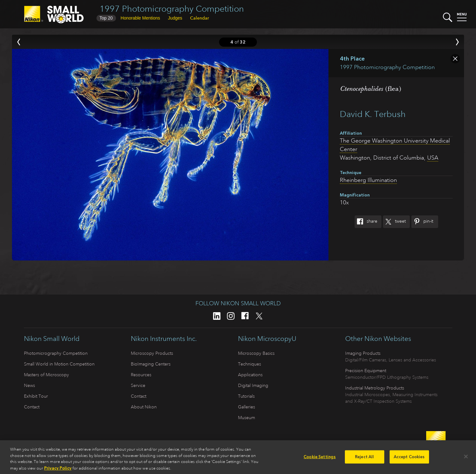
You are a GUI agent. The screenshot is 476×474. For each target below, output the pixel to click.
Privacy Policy (58, 471)
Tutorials (246, 396)
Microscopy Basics (256, 353)
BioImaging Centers (151, 364)
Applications (250, 375)
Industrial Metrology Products (375, 388)
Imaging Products (363, 353)
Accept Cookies (409, 460)
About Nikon (144, 407)
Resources (141, 375)
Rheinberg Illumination (368, 180)
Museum (247, 418)
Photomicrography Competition (56, 353)
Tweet (394, 222)
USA (433, 158)
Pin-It (422, 222)
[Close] (466, 459)
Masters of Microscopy (46, 375)
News (29, 385)
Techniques (250, 364)
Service (138, 385)
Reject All (364, 460)
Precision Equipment (366, 371)
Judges (175, 18)
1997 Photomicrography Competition (172, 9)
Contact (32, 407)
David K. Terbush (373, 114)
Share (366, 222)
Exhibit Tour (36, 396)
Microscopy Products (152, 353)
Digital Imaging (253, 385)
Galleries (247, 407)
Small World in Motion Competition (59, 364)
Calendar (200, 18)
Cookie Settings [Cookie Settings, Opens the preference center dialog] (320, 460)
